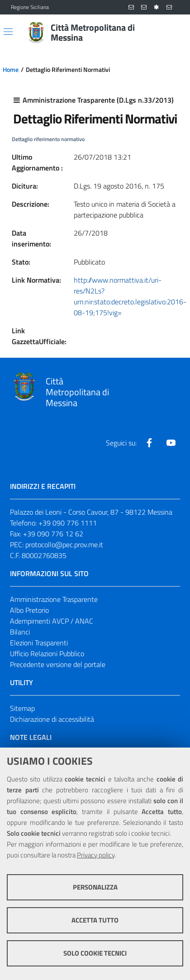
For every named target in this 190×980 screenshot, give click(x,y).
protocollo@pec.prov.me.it (64, 544)
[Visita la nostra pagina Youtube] (171, 443)
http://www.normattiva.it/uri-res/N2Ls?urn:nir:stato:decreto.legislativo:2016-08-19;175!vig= (130, 296)
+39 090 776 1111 (68, 523)
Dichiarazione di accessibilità (52, 719)
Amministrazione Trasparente (54, 599)
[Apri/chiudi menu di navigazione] (8, 32)
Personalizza (95, 887)
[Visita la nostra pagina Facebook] (149, 443)
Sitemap (22, 708)
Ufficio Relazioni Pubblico (47, 653)
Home (11, 70)
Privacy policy (96, 855)
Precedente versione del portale (58, 664)
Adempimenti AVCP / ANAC (52, 621)
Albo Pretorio (29, 610)
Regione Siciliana (30, 7)
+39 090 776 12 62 (53, 534)
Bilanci (20, 632)
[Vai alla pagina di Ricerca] (174, 33)
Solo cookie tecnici (95, 953)
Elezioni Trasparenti (39, 643)
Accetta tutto (95, 920)
